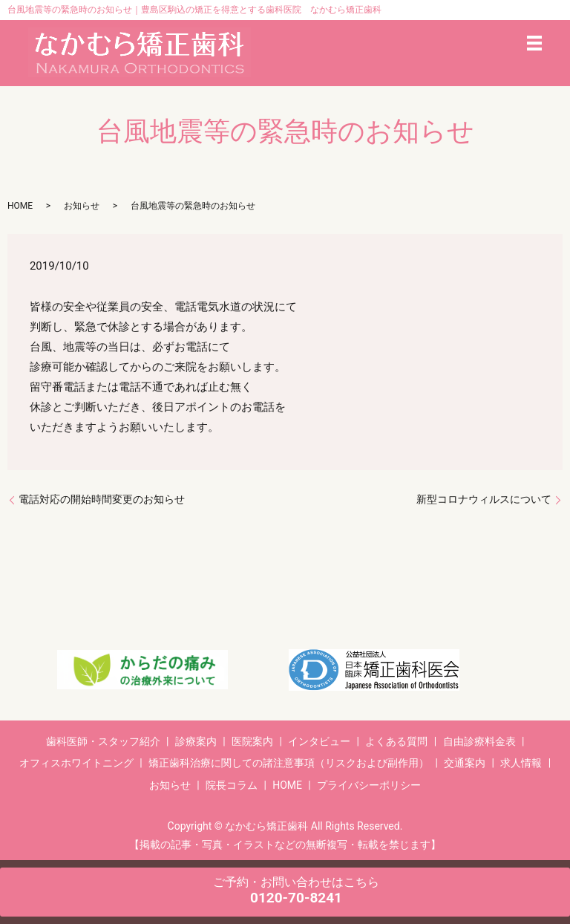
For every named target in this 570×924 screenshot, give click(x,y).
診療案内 (196, 741)
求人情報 (521, 763)
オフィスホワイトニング (76, 763)
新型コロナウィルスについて (484, 499)
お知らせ (82, 206)
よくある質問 (396, 741)
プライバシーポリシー (369, 785)
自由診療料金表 (479, 741)
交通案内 (465, 763)
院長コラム (232, 785)
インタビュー (319, 741)
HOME (20, 206)
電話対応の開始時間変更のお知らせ (102, 499)
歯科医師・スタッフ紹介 (103, 741)
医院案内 (252, 741)
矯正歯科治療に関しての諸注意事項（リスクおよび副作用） (289, 763)
